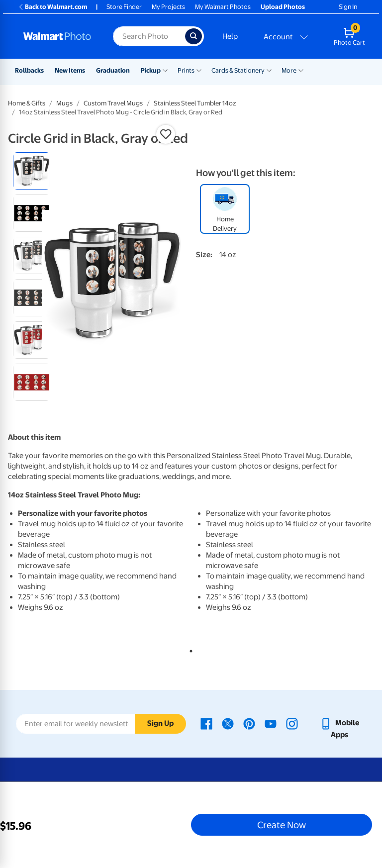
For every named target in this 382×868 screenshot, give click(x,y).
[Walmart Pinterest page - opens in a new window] (249, 723)
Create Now (282, 825)
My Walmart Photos (223, 7)
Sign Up (160, 723)
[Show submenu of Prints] (199, 70)
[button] (166, 134)
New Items (70, 70)
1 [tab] (189, 649)
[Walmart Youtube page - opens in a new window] (271, 723)
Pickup (151, 70)
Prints (186, 70)
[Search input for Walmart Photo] (149, 36)
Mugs (64, 103)
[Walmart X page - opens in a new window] (228, 723)
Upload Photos (283, 7)
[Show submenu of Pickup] (165, 70)
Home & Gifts (27, 103)
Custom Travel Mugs (113, 103)
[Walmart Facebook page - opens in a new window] (206, 723)
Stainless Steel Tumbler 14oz (195, 103)
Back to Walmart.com (52, 7)
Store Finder (124, 7)
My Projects (168, 7)
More (289, 70)
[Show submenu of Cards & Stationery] (269, 70)
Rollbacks (29, 70)
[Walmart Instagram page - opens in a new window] (292, 723)
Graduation (113, 70)
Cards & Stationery (238, 70)
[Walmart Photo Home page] (57, 36)
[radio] (32, 171)
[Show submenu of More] (301, 70)
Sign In (348, 7)
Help (230, 36)
